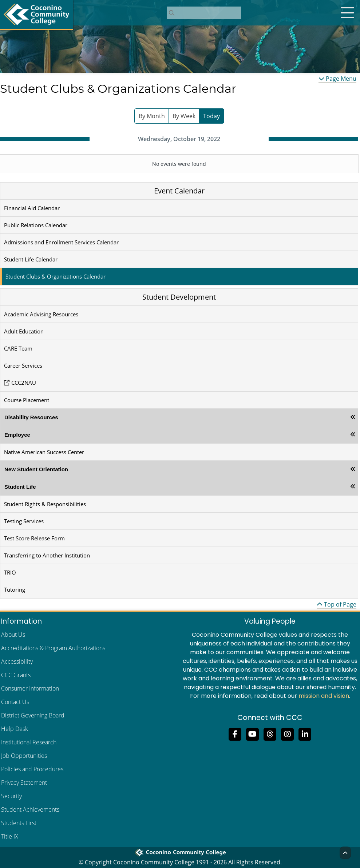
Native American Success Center (44, 452)
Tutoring (15, 589)
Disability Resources (31, 417)
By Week (184, 116)
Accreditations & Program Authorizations (53, 648)
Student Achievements (30, 809)
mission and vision (324, 696)
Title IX (10, 836)
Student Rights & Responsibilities (45, 504)
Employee (17, 435)
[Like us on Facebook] (235, 733)
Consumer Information (30, 688)
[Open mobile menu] (347, 13)
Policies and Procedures (32, 769)
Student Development (179, 297)
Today (211, 116)
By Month (152, 116)
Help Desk (15, 729)
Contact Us (15, 702)
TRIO (10, 572)
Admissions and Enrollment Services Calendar (61, 242)
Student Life (20, 487)
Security (11, 796)
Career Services (23, 365)
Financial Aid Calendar (32, 208)
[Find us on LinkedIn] (305, 733)
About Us (13, 635)
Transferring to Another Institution (47, 555)
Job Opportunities (24, 756)
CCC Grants (16, 675)
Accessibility (17, 661)
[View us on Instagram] (288, 733)
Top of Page (337, 604)
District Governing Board (33, 715)
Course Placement (27, 400)
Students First (19, 823)
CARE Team (18, 348)
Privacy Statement (24, 783)
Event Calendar (179, 191)
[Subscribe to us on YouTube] (253, 733)
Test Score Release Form (34, 538)
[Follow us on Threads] (270, 733)
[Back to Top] (345, 853)
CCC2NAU (24, 383)
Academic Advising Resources (41, 314)
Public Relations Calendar (36, 225)
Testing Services (24, 521)
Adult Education (24, 331)
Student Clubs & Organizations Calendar (56, 276)
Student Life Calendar (31, 259)
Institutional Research (29, 742)
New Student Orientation (36, 469)
